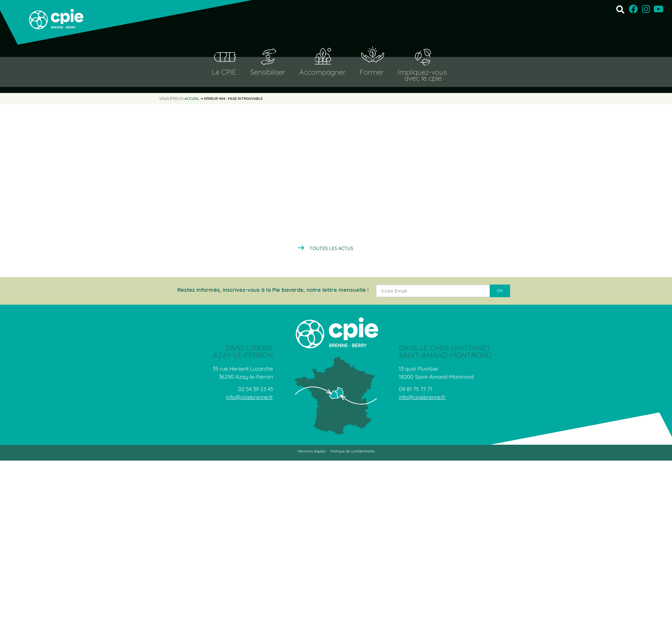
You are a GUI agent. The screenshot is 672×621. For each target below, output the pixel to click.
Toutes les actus (331, 248)
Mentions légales (312, 451)
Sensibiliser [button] (268, 72)
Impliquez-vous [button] (422, 72)
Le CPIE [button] (224, 72)
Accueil (192, 99)
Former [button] (372, 72)
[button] (620, 9)
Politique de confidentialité (352, 451)
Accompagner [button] (323, 72)
